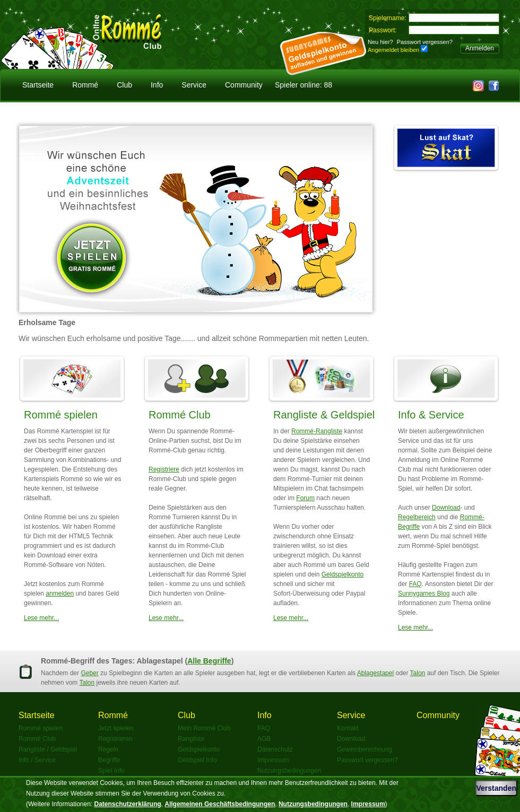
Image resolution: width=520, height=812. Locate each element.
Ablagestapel (375, 673)
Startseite (38, 85)
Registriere (164, 469)
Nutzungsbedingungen (289, 771)
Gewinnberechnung (365, 749)
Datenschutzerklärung (128, 804)
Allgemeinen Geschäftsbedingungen (220, 804)
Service (194, 85)
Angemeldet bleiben (393, 50)
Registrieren (115, 739)
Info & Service (431, 415)
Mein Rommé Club (204, 728)
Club (124, 85)
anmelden (60, 593)
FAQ (415, 584)
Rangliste (191, 739)
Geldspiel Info (197, 760)
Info (157, 85)
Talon (418, 673)
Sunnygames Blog (424, 593)
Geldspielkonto (343, 574)
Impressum (273, 760)
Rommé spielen (61, 415)
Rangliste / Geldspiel (48, 749)
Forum (305, 498)
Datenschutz (275, 749)
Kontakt (348, 728)
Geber (89, 673)
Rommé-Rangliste (317, 431)
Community (244, 85)
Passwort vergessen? (425, 42)
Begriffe (109, 760)
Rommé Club (180, 415)
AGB (264, 739)
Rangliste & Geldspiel (324, 415)
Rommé (85, 85)
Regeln (108, 749)
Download (446, 508)
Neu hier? (380, 42)
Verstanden (496, 788)
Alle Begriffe (209, 661)
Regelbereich (417, 517)
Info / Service (37, 760)
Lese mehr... (41, 618)
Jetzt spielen (116, 728)
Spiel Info (111, 771)
